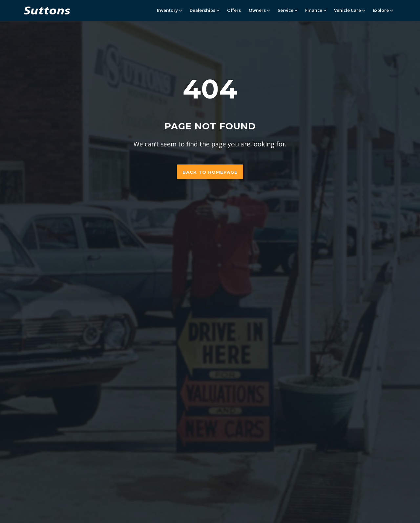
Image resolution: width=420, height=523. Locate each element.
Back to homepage (210, 172)
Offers (234, 10)
